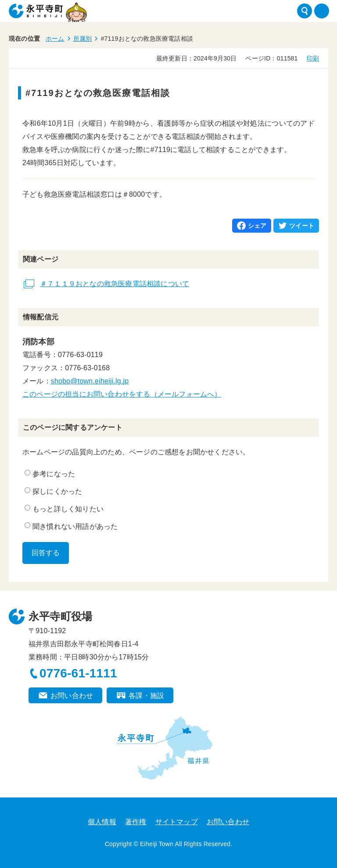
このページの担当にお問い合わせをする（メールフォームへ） (122, 394)
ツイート (302, 226)
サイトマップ (177, 822)
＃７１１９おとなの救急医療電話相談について (115, 284)
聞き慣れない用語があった (71, 526)
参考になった (50, 474)
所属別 (83, 39)
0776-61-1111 (78, 673)
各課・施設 (146, 696)
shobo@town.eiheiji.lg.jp (90, 381)
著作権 (136, 822)
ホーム (55, 39)
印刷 (313, 58)
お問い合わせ (72, 696)
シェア (257, 226)
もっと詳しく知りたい (64, 509)
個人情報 (102, 822)
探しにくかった (53, 491)
